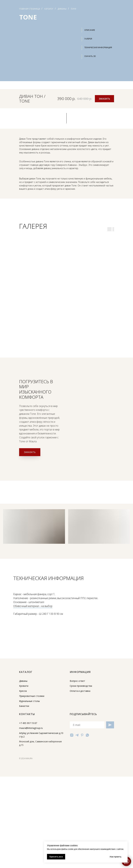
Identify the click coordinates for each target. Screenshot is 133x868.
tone (74, 9)
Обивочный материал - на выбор (33, 606)
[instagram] (72, 735)
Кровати (24, 686)
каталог (49, 9)
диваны (62, 9)
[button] (102, 56)
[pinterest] (82, 735)
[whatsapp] (87, 735)
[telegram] (77, 735)
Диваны (23, 681)
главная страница (30, 9)
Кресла (23, 691)
